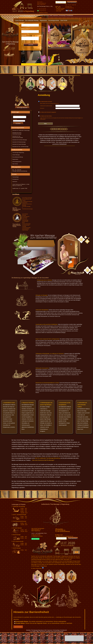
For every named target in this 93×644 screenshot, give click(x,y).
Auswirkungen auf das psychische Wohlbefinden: (47, 324)
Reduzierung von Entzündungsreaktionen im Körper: (47, 383)
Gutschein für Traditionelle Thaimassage (21, 130)
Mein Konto (59, 11)
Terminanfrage (62, 16)
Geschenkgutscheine (54, 20)
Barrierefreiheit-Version (25, 16)
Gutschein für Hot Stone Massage (20, 140)
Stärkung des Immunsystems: (42, 368)
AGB (51, 16)
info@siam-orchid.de (43, 13)
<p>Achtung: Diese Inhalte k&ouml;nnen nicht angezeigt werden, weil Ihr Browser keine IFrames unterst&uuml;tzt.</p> (30, 34)
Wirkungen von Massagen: (42, 295)
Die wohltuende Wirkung (32, 20)
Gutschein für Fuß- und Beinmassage (20, 147)
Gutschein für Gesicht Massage (19, 144)
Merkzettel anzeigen (61, 8)
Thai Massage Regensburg (43, 16)
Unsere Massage (19, 20)
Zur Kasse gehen (60, 10)
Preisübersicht (70, 16)
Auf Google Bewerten (22, 108)
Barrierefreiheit (18, 627)
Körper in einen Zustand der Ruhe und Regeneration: (48, 339)
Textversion (45, 18)
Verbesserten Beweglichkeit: (42, 310)
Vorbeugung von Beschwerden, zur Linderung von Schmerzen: (50, 354)
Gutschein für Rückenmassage (19, 142)
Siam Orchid (64, 20)
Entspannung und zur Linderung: (44, 280)
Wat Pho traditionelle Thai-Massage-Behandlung (48, 458)
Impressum (56, 16)
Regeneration (43, 20)
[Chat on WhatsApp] (35, 539)
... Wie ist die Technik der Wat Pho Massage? (43, 460)
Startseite (33, 16)
